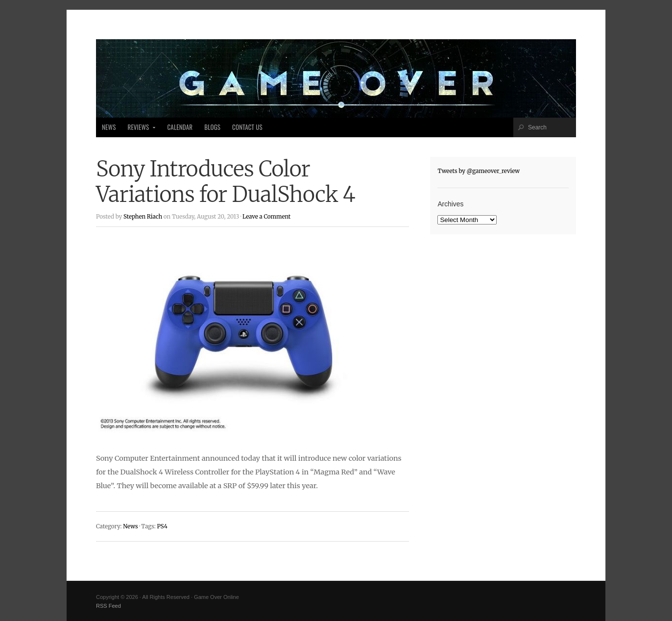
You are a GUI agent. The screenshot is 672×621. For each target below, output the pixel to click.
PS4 (162, 526)
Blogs (212, 127)
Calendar (180, 127)
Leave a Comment (266, 217)
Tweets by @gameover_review (479, 171)
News (109, 127)
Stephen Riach (143, 217)
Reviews (139, 130)
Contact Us (247, 127)
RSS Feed (108, 606)
